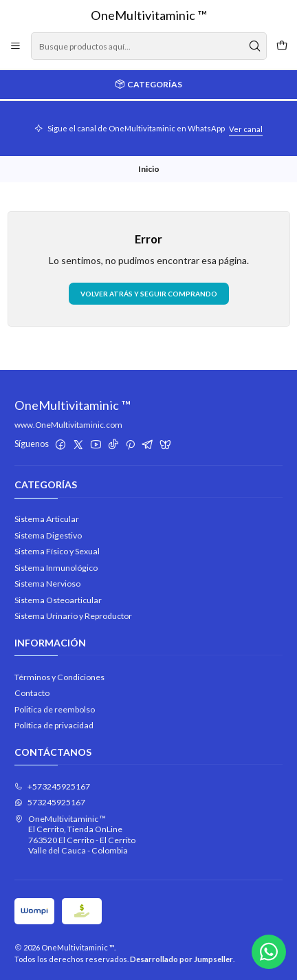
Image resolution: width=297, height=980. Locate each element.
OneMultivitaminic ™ (149, 15)
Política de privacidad (54, 725)
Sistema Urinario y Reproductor (73, 616)
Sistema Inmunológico (56, 568)
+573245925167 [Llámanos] (52, 786)
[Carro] (282, 46)
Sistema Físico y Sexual (57, 551)
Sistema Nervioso (47, 584)
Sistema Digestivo (48, 535)
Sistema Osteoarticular (58, 600)
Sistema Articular (47, 519)
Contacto (32, 693)
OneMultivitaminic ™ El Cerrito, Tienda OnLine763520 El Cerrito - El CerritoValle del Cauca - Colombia (75, 835)
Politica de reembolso (55, 709)
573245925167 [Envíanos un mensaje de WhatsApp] (50, 802)
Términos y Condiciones (59, 677)
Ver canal (246, 129)
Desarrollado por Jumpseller (181, 959)
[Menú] (16, 46)
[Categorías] (148, 85)
